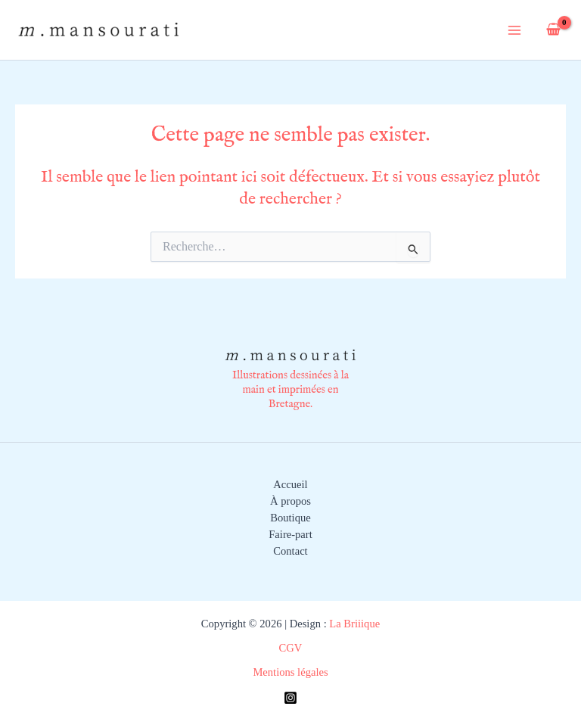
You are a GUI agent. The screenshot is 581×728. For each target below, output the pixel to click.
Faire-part (290, 534)
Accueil (290, 484)
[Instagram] (290, 698)
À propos (290, 501)
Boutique (290, 518)
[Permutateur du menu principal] (514, 30)
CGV (291, 648)
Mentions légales (290, 672)
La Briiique (353, 624)
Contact (290, 551)
